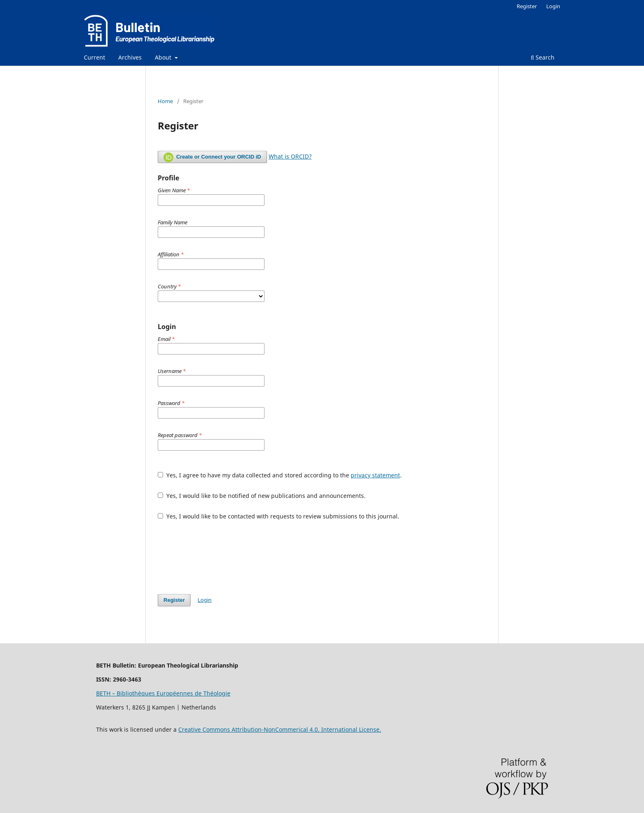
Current (94, 57)
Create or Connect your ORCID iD (212, 157)
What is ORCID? (290, 156)
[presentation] (220, 557)
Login (553, 6)
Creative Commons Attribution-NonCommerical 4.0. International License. (280, 729)
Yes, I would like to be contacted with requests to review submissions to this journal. (278, 516)
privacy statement (375, 475)
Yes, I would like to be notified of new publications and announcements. (262, 496)
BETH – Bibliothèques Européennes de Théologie (163, 693)
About (164, 57)
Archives (130, 57)
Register (527, 6)
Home (165, 101)
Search (543, 57)
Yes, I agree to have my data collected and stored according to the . (280, 475)
